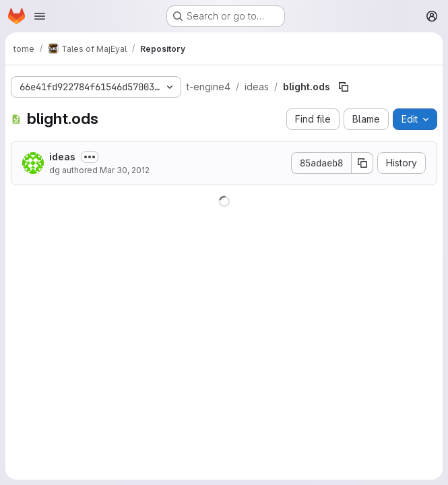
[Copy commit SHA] (362, 163)
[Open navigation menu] (40, 16)
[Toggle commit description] (90, 157)
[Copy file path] (344, 87)
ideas (62, 157)
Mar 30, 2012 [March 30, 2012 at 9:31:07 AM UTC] (125, 170)
